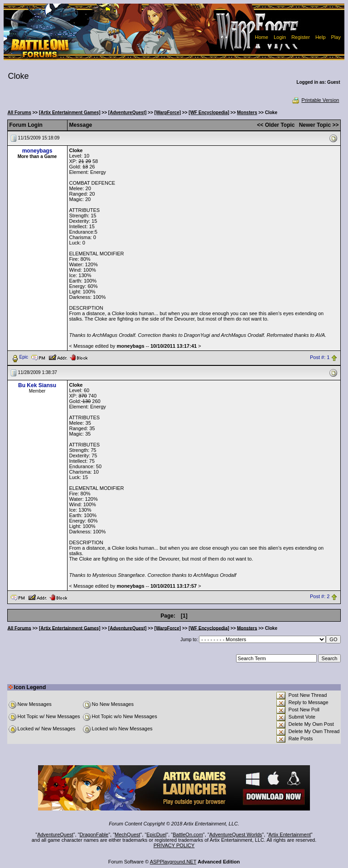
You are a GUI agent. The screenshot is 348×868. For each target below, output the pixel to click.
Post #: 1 (320, 357)
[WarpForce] (168, 113)
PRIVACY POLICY (174, 845)
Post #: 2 (320, 597)
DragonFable (94, 834)
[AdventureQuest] (127, 113)
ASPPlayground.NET (173, 862)
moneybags (37, 151)
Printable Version (315, 100)
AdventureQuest (55, 834)
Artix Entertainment (290, 834)
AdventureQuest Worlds (236, 834)
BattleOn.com (188, 834)
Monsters (247, 113)
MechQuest (127, 834)
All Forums (19, 113)
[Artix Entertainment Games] (70, 113)
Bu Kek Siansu (37, 385)
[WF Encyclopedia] (209, 113)
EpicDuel (156, 834)
